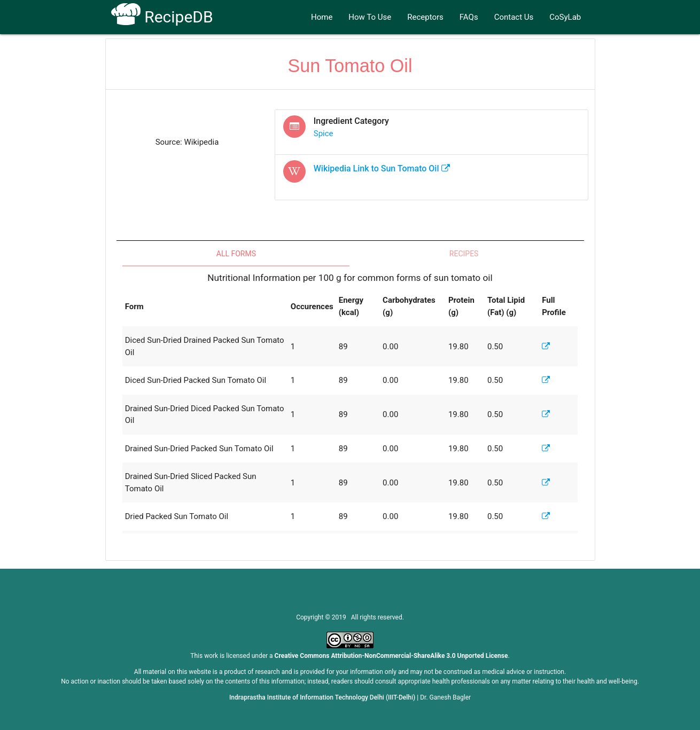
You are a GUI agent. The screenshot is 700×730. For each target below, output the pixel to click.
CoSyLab (565, 17)
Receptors (425, 17)
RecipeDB (162, 17)
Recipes (464, 254)
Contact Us (514, 17)
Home (322, 17)
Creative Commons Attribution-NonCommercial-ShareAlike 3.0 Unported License (391, 656)
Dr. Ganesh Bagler (445, 697)
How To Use (370, 17)
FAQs (469, 17)
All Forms (236, 254)
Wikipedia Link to (382, 168)
